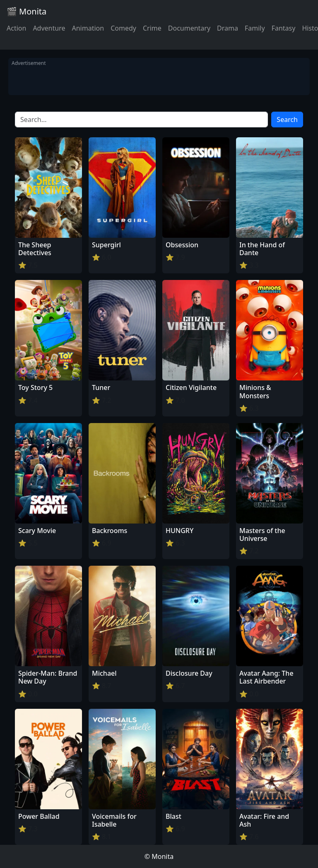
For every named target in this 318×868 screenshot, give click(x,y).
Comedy (123, 28)
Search (287, 120)
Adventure (49, 28)
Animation (88, 28)
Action (16, 28)
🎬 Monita (26, 11)
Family (255, 28)
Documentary (189, 28)
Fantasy (284, 28)
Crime (152, 28)
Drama (228, 28)
